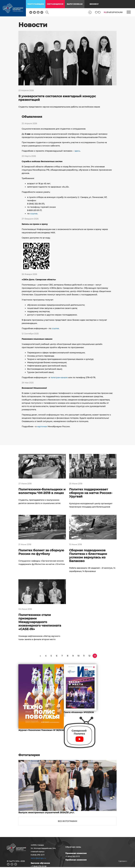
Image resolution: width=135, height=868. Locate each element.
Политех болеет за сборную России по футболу (41, 552)
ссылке (34, 214)
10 (78, 656)
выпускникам (75, 4)
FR (115, 12)
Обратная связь (73, 847)
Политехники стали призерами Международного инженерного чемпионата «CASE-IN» (40, 622)
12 (89, 656)
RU (105, 12)
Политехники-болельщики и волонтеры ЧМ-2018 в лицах (42, 491)
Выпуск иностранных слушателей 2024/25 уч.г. (46, 812)
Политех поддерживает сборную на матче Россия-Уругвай (91, 493)
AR (121, 12)
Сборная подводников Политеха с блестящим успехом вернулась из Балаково (88, 556)
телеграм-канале (59, 377)
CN (118, 12)
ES (112, 12)
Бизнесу (94, 4)
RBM (123, 865)
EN (108, 12)
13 (95, 656)
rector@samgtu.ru (38, 858)
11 (84, 656)
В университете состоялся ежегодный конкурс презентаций (57, 98)
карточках (42, 426)
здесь (77, 151)
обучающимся (55, 4)
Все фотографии (67, 821)
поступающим (36, 4)
